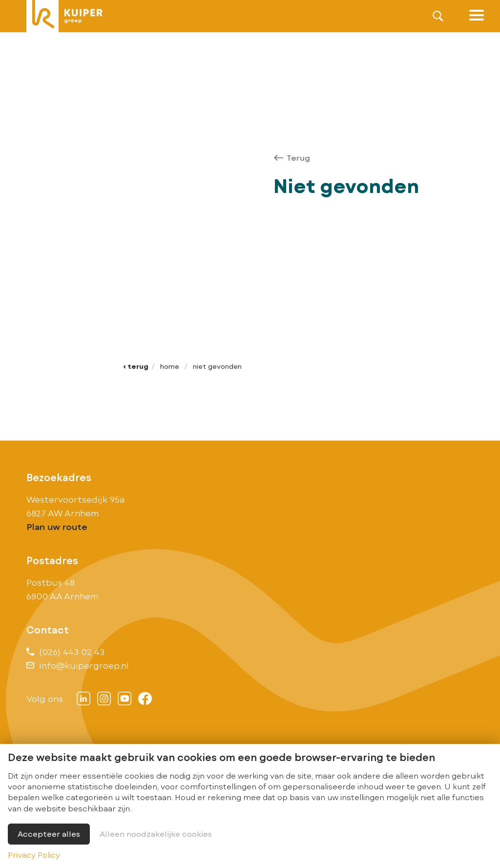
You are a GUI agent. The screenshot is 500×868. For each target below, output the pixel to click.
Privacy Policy (34, 855)
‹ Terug (136, 366)
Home (170, 366)
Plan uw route (57, 527)
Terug (292, 158)
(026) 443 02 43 (65, 652)
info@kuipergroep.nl (78, 665)
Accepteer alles (49, 834)
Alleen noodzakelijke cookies (156, 834)
